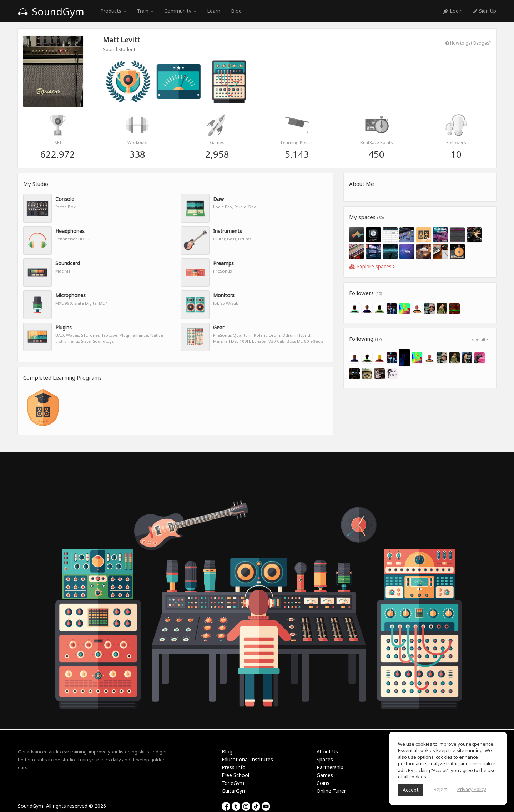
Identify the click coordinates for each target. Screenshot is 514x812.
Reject (440, 789)
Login (453, 11)
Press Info (234, 767)
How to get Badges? (468, 43)
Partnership (330, 767)
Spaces (325, 759)
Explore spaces (372, 266)
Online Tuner (331, 791)
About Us (327, 752)
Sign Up (485, 11)
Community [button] (180, 11)
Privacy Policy (472, 789)
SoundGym (51, 11)
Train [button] (145, 11)
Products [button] (113, 11)
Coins (323, 783)
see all (480, 339)
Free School (235, 775)
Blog (236, 11)
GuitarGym (234, 791)
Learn (214, 11)
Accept (411, 790)
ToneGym (233, 783)
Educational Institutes (247, 759)
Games (325, 775)
